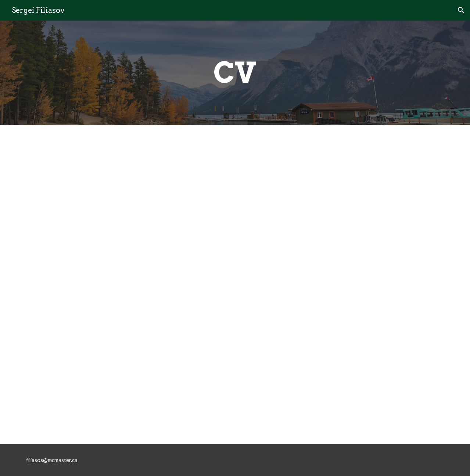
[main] (235, 73)
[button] (461, 10)
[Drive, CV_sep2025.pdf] (235, 284)
